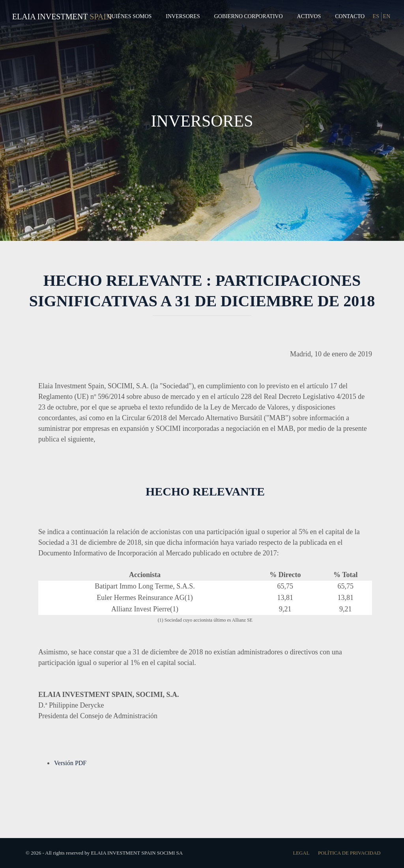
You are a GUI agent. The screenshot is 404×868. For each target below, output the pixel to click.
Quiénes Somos (130, 16)
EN (387, 16)
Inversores (183, 16)
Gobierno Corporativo (249, 16)
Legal (300, 853)
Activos (309, 16)
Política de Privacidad (349, 853)
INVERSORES (202, 120)
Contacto (350, 16)
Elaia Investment (50, 17)
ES (376, 16)
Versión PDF (70, 763)
